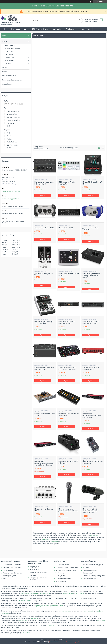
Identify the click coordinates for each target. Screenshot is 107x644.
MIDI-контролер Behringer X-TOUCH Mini (68, 414)
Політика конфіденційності (74, 642)
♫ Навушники (61, 576)
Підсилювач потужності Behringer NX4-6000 (91, 323)
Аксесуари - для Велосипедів (13, 573)
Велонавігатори (8, 570)
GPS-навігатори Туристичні (12, 567)
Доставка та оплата (9, 76)
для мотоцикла (68, 593)
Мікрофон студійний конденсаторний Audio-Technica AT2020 (91, 511)
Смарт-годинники (35, 567)
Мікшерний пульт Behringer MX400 (44, 510)
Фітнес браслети (35, 569)
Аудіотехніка (57, 29)
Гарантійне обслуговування (12, 80)
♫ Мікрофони (61, 573)
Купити (43, 195)
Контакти (26, 633)
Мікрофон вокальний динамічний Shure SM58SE (68, 510)
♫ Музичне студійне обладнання (67, 567)
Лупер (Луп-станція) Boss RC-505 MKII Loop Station (67, 368)
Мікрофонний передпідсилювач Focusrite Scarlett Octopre (92, 415)
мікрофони (94, 535)
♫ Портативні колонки (63, 578)
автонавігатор (45, 593)
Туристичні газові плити (91, 570)
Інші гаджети (34, 575)
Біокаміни (86, 567)
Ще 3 (8, 126)
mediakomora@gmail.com (10, 199)
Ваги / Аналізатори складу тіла (93, 565)
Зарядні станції (88, 573)
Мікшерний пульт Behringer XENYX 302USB (44, 323)
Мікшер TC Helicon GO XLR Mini (92, 183)
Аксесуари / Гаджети (10, 576)
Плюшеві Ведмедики (90, 578)
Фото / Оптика (85, 29)
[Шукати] (80, 20)
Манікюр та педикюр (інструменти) (94, 576)
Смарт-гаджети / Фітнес (19, 29)
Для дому (8, 64)
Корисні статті (7, 84)
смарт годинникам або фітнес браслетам (48, 606)
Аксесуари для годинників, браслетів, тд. (38, 579)
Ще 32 (9, 148)
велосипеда (80, 593)
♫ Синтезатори (61, 581)
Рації (5, 578)
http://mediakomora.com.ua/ (11, 191)
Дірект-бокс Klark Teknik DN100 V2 (91, 229)
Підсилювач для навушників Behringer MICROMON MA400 (92, 276)
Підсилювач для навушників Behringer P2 (68, 462)
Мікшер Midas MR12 (66, 228)
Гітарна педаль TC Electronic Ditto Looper (93, 462)
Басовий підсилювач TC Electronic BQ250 (91, 368)
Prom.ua (64, 640)
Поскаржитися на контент (57, 642)
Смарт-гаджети (10, 45)
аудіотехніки (66, 611)
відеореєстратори (25, 601)
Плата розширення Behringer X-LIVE (45, 414)
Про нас (5, 67)
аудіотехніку (53, 625)
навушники (54, 542)
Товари (5, 41)
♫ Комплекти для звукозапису (66, 570)
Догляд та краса (10, 57)
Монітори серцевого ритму (38, 572)
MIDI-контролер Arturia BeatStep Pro (66, 183)
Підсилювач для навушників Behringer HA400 (44, 183)
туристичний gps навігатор (30, 593)
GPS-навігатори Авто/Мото (12, 565)
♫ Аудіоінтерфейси (63, 565)
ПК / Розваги (70, 29)
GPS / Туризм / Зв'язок (40, 29)
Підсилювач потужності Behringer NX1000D (67, 323)
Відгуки (5, 72)
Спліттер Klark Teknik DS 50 (44, 228)
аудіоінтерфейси (88, 611)
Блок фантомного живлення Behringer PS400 (44, 368)
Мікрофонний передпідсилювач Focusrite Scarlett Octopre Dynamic (44, 463)
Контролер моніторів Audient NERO (69, 275)
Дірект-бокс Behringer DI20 (44, 274)
